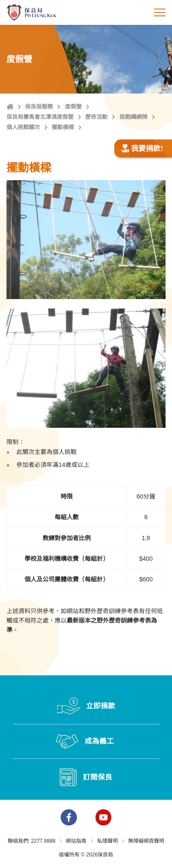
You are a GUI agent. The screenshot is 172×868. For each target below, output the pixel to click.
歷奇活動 (96, 117)
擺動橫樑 (63, 127)
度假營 (73, 107)
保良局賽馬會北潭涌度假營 (40, 117)
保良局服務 (39, 107)
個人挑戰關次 (23, 127)
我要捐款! (142, 149)
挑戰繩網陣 (134, 117)
